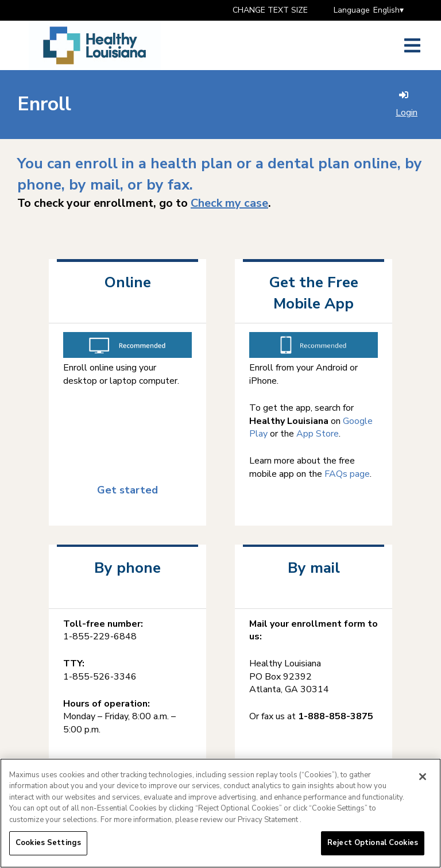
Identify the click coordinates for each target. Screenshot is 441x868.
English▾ (388, 10)
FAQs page (347, 474)
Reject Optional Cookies (373, 845)
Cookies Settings (48, 845)
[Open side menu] (412, 45)
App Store (318, 434)
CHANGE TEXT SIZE (270, 10)
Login (407, 105)
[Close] (423, 778)
